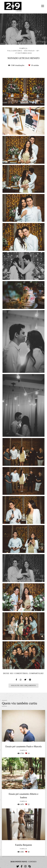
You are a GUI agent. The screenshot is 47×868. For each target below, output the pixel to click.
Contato (32, 862)
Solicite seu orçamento (23, 686)
